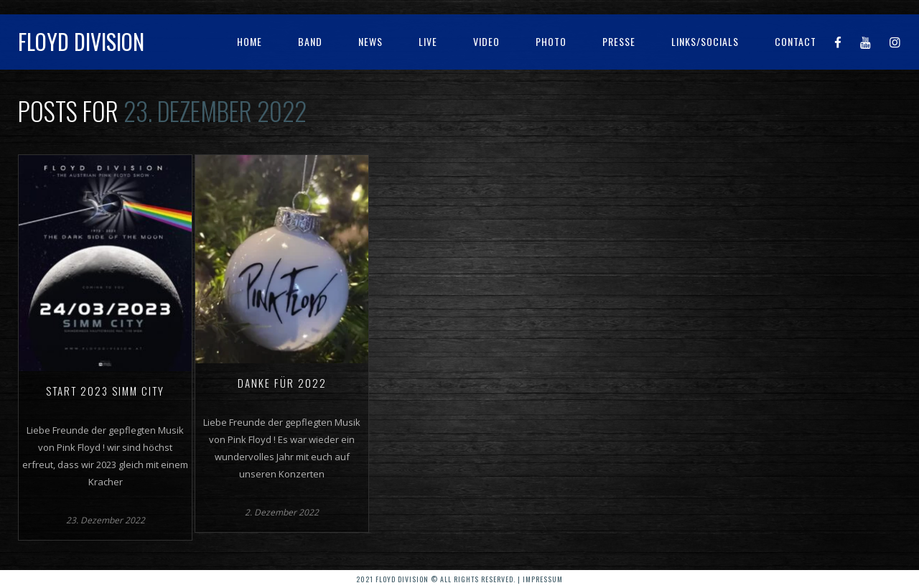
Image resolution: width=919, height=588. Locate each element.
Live (428, 41)
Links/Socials (705, 41)
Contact (796, 41)
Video (486, 41)
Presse (619, 41)
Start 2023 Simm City (105, 391)
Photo (551, 41)
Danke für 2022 (282, 383)
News (370, 41)
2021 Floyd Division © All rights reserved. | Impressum (459, 579)
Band (310, 41)
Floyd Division (81, 41)
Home (249, 41)
